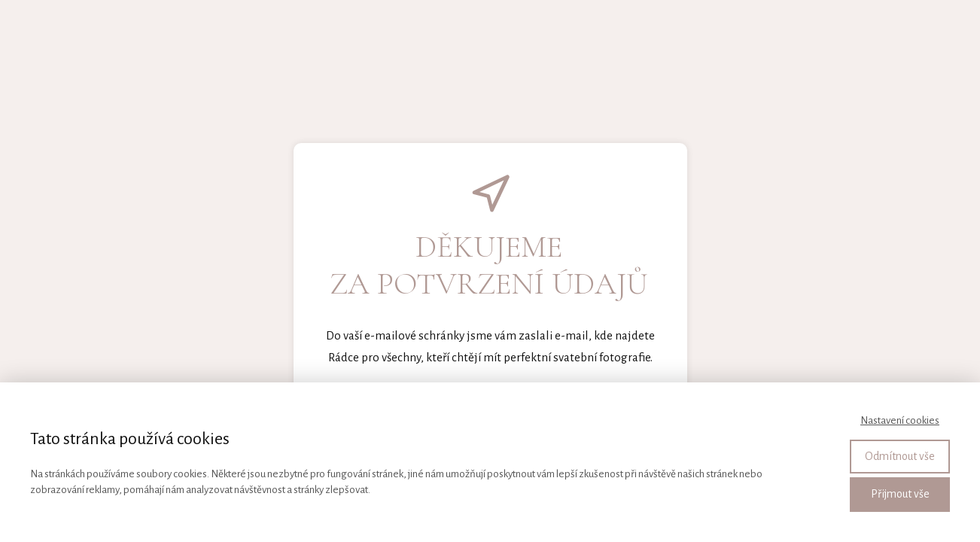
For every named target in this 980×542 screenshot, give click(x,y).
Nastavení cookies (900, 420)
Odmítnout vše (900, 456)
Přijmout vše (900, 494)
